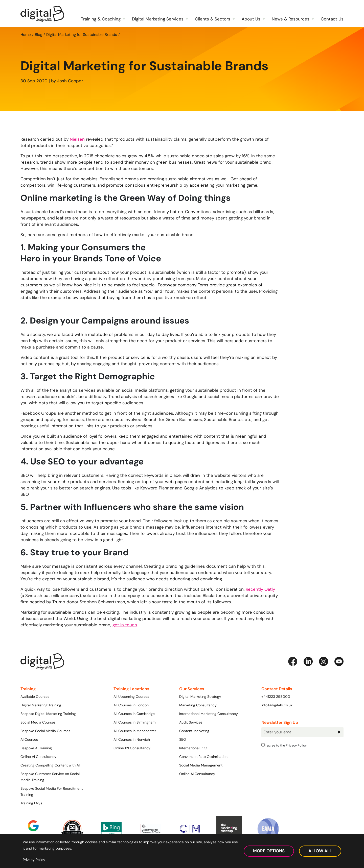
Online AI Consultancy (38, 757)
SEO (183, 739)
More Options (269, 851)
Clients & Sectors (213, 19)
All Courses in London (131, 705)
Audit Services (191, 722)
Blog (39, 34)
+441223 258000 (276, 697)
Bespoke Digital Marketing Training (48, 714)
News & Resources (291, 19)
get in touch (125, 625)
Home (26, 34)
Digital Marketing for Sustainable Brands (82, 34)
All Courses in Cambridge (134, 714)
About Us (251, 19)
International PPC (193, 748)
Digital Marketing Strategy (200, 697)
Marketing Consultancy (198, 705)
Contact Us (332, 19)
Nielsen (77, 139)
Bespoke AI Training (36, 748)
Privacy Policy (296, 745)
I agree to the (284, 745)
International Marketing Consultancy (209, 714)
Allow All (320, 851)
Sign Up (339, 732)
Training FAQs (31, 803)
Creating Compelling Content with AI (50, 765)
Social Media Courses (38, 722)
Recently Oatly (260, 589)
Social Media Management (201, 765)
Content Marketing (194, 731)
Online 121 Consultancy (132, 748)
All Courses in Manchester (135, 731)
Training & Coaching (101, 19)
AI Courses (29, 739)
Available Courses (35, 697)
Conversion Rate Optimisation (203, 757)
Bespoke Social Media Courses (45, 731)
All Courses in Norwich (132, 739)
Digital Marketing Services (158, 19)
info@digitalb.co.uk (277, 705)
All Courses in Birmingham (134, 722)
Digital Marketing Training (41, 705)
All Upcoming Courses (131, 697)
